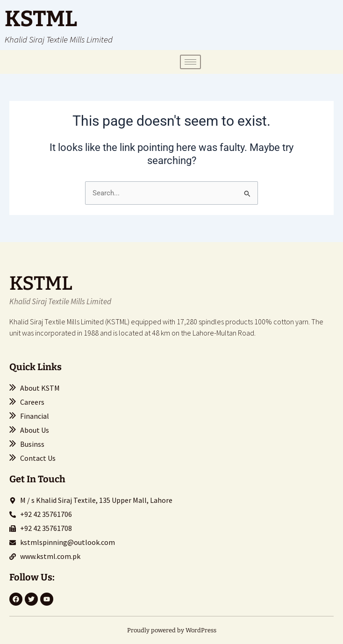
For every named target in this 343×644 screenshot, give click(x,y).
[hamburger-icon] (190, 62)
